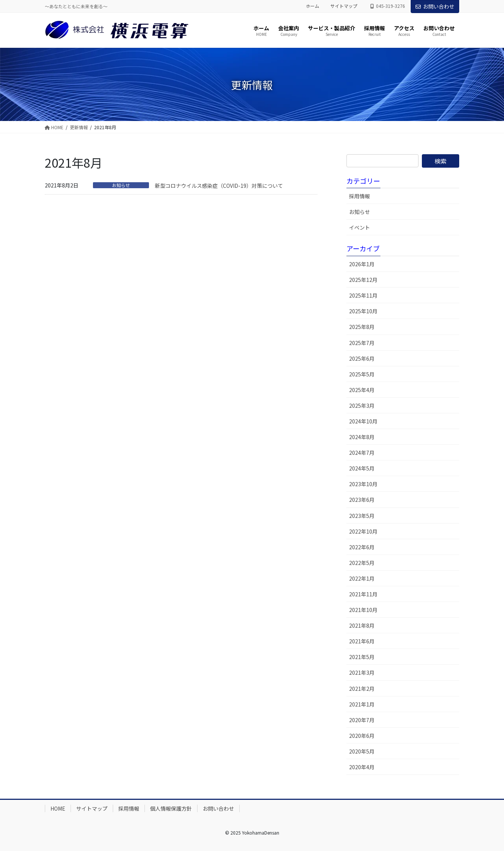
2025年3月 (362, 406)
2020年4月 (362, 767)
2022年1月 (362, 578)
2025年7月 (362, 343)
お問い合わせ (435, 6)
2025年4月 (362, 390)
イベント (360, 227)
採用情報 (360, 196)
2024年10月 (363, 421)
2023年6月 (362, 500)
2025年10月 (363, 311)
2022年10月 (363, 531)
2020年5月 (362, 751)
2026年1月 (362, 264)
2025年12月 (363, 280)
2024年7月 (362, 453)
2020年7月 (362, 720)
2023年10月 (363, 484)
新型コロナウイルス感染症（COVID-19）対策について (219, 186)
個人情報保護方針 (171, 808)
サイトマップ (344, 6)
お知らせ (121, 185)
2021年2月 (362, 689)
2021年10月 (363, 610)
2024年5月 (362, 468)
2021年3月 (362, 673)
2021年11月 (363, 594)
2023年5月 (362, 516)
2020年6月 (362, 736)
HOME (58, 808)
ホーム (312, 6)
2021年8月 (362, 625)
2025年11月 (363, 295)
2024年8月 (362, 437)
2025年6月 (362, 358)
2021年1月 (362, 704)
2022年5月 (362, 563)
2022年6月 (362, 547)
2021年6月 (362, 641)
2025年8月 (362, 327)
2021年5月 (362, 657)
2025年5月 (362, 374)
